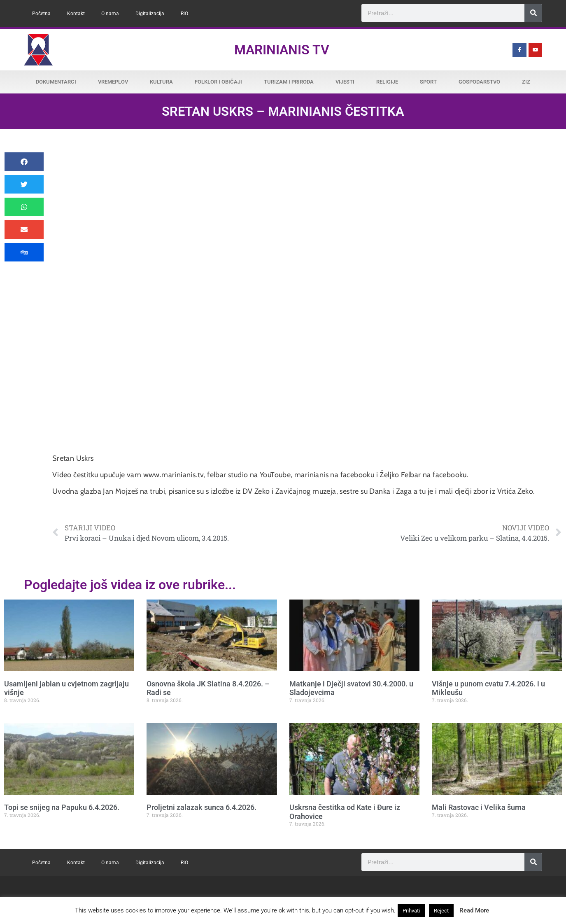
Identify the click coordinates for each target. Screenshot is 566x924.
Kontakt (76, 14)
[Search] (533, 13)
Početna (41, 14)
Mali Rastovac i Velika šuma (479, 807)
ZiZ (526, 82)
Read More (474, 910)
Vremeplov (113, 82)
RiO (184, 14)
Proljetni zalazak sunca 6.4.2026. (201, 807)
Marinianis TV (282, 50)
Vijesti (345, 82)
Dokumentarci (56, 82)
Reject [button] (441, 911)
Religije (387, 82)
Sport (428, 82)
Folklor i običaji (218, 82)
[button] (24, 162)
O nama (110, 14)
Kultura (161, 82)
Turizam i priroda (289, 82)
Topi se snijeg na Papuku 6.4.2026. (62, 807)
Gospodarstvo (479, 82)
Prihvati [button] (411, 911)
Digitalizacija (150, 14)
